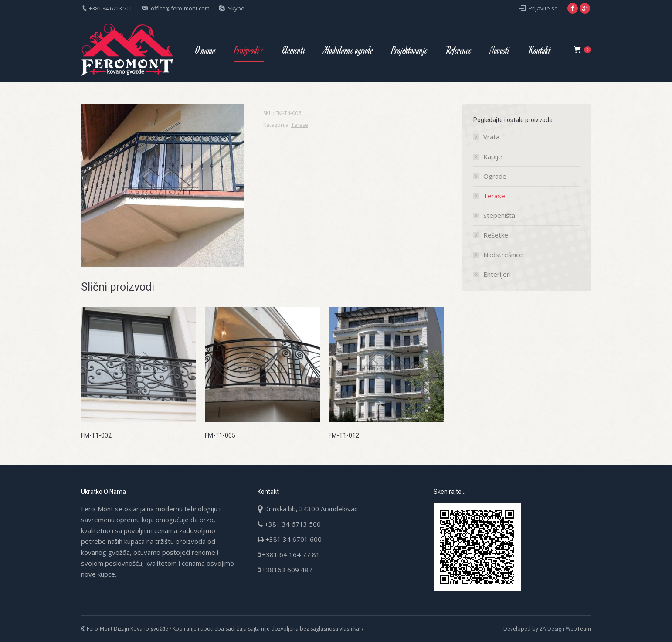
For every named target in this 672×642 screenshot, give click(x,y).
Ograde (495, 176)
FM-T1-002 (96, 435)
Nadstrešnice (503, 255)
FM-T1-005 (220, 435)
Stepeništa (499, 215)
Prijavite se (543, 8)
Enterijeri (497, 274)
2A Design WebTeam (565, 629)
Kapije (493, 156)
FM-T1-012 (344, 435)
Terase (300, 125)
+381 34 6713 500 (111, 8)
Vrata (491, 137)
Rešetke (496, 235)
